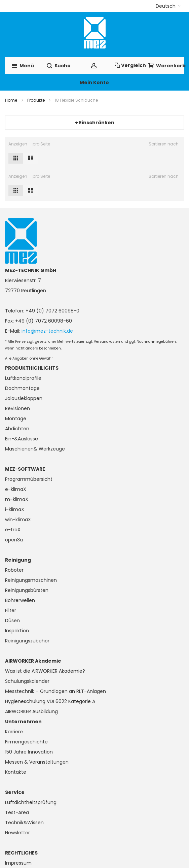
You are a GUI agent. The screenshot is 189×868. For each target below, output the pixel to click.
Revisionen (17, 408)
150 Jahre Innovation (29, 752)
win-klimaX (18, 520)
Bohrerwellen (20, 600)
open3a (14, 540)
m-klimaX (17, 499)
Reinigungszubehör (27, 641)
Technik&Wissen (24, 823)
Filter (11, 610)
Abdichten (17, 429)
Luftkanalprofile (23, 378)
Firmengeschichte (26, 742)
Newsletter (17, 833)
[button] (168, 6)
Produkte (36, 100)
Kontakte (16, 772)
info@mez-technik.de (47, 331)
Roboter (14, 570)
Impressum (18, 863)
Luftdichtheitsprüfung (31, 802)
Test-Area (17, 812)
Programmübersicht (29, 479)
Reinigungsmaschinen (31, 580)
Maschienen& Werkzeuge (35, 449)
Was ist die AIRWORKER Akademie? (45, 671)
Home (11, 100)
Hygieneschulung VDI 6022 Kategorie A (50, 701)
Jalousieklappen (24, 398)
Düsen (12, 621)
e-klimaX (16, 489)
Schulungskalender (27, 681)
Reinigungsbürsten (27, 590)
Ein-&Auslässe (22, 439)
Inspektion (17, 631)
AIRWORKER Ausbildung (31, 711)
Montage (16, 419)
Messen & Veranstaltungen (37, 762)
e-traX (13, 530)
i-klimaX (15, 509)
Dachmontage (22, 388)
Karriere (14, 732)
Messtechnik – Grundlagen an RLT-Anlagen (55, 691)
